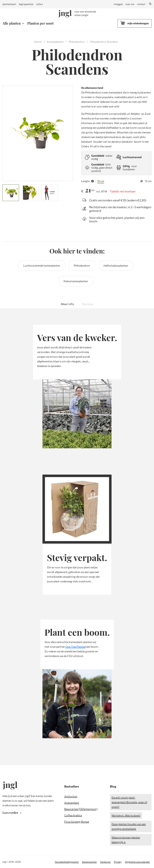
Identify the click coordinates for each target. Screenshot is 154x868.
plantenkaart (9, 4)
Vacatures (105, 862)
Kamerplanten (55, 42)
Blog (113, 786)
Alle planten (12, 23)
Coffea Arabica (73, 815)
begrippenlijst (26, 4)
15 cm (101, 181)
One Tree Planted (76, 647)
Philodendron (77, 42)
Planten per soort (40, 23)
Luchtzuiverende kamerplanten (42, 265)
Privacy (118, 862)
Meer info (67, 304)
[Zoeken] (150, 4)
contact (141, 4)
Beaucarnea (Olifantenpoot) (81, 809)
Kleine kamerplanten (76, 281)
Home (38, 42)
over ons (130, 4)
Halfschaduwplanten (116, 265)
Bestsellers (72, 786)
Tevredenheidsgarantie (67, 862)
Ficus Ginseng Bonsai (77, 822)
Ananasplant (72, 803)
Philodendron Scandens (104, 42)
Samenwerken (89, 862)
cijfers (39, 4)
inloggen (118, 4)
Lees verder (12, 813)
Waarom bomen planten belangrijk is (126, 840)
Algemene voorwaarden (137, 862)
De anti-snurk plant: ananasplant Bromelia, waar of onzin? (129, 802)
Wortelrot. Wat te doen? (126, 815)
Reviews (88, 304)
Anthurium (71, 796)
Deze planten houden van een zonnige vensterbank (129, 826)
